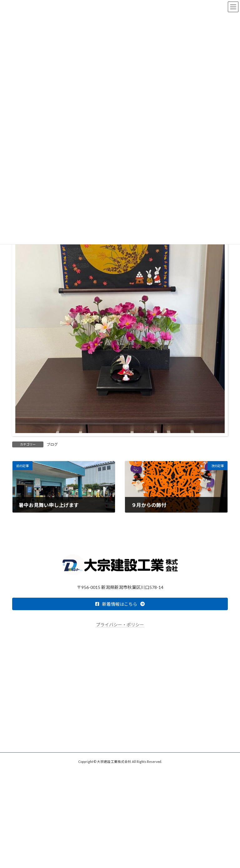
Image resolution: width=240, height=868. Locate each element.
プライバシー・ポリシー (120, 625)
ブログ (52, 444)
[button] (120, 604)
